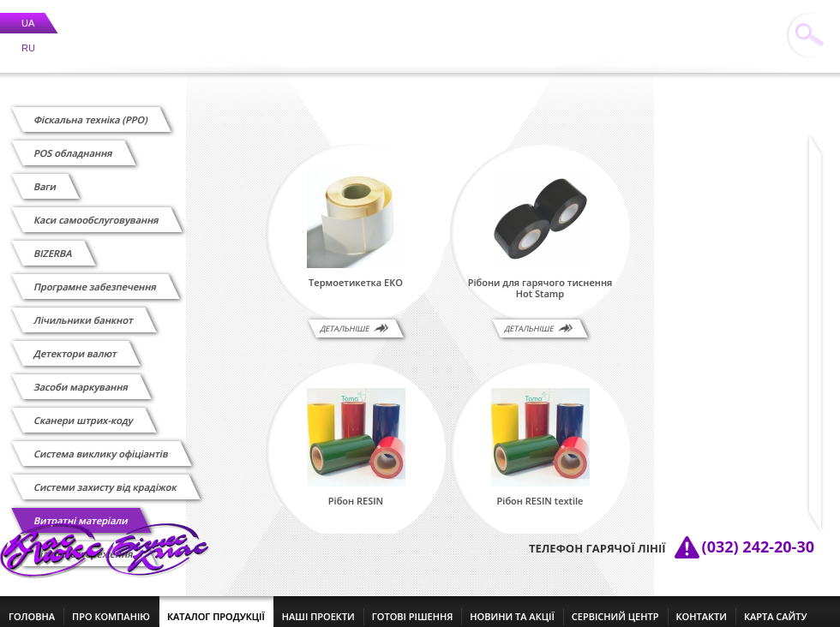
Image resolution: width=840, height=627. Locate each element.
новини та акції (512, 606)
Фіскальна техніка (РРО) (91, 109)
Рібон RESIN (356, 491)
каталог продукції (216, 606)
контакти (702, 606)
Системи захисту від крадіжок (105, 477)
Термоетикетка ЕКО (356, 272)
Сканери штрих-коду (84, 410)
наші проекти (318, 606)
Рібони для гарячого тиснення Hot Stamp (540, 278)
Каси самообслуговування (96, 209)
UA (28, 13)
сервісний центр (615, 606)
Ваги (45, 176)
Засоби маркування (81, 376)
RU (28, 38)
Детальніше (345, 318)
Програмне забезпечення (95, 276)
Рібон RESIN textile (540, 491)
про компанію (111, 606)
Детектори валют (75, 343)
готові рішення (412, 606)
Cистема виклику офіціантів (101, 443)
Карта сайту (776, 606)
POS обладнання (73, 143)
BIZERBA (53, 243)
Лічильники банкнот (84, 310)
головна (32, 606)
